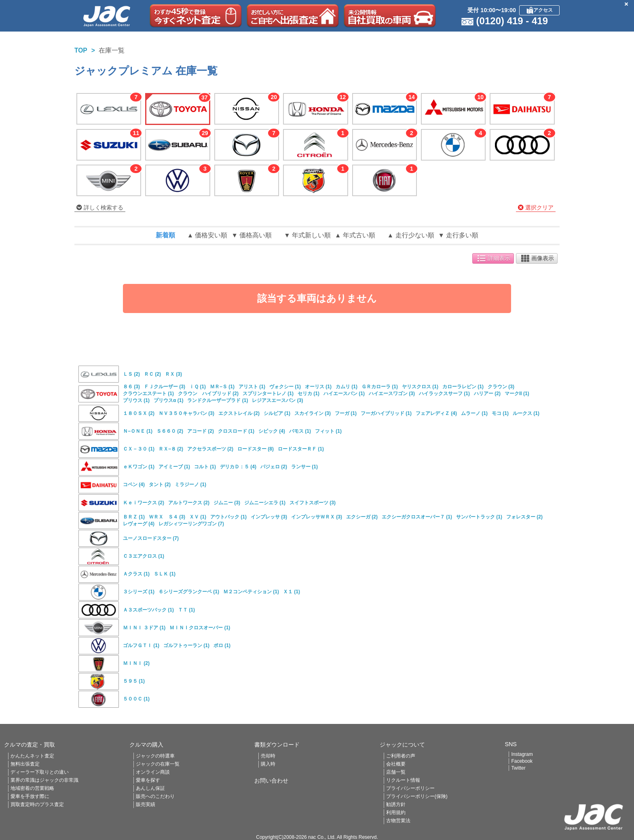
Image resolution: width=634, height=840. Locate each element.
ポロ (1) (222, 645)
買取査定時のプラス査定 (37, 804)
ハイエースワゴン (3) (392, 394)
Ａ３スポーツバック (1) (148, 610)
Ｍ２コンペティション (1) (251, 592)
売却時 (268, 756)
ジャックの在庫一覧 (158, 764)
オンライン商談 (153, 772)
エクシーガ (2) (362, 517)
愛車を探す (148, 780)
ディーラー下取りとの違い (40, 772)
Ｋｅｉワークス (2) (144, 503)
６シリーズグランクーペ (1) (189, 592)
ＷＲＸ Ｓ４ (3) (167, 517)
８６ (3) (131, 387)
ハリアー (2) (487, 394)
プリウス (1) (136, 400)
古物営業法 (398, 821)
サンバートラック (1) (479, 517)
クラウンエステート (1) (148, 394)
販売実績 (146, 804)
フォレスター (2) (524, 517)
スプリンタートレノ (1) (268, 394)
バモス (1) (300, 431)
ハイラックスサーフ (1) (444, 394)
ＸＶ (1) (198, 517)
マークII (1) (517, 394)
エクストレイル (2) (239, 413)
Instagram (522, 754)
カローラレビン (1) (463, 387)
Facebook (522, 761)
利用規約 (396, 812)
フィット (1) (328, 431)
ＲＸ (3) (173, 374)
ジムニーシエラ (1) (265, 503)
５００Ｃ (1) (136, 699)
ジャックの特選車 (155, 756)
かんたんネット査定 (32, 756)
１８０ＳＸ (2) (139, 413)
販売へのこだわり (155, 796)
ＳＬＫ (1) (165, 574)
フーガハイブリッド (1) (386, 413)
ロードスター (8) (256, 449)
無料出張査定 (25, 764)
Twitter (518, 768)
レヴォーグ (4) (139, 524)
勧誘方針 (396, 804)
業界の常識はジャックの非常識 (44, 780)
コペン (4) (134, 485)
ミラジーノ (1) (190, 485)
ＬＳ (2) (131, 374)
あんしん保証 (150, 788)
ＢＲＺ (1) (134, 517)
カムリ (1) (347, 387)
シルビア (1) (277, 413)
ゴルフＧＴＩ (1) (141, 645)
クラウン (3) (501, 387)
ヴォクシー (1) (285, 387)
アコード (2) (201, 431)
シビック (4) (272, 431)
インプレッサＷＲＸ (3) (317, 517)
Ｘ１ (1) (292, 592)
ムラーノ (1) (474, 413)
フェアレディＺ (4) (436, 413)
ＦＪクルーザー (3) (165, 387)
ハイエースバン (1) (344, 394)
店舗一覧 (396, 772)
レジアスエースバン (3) (277, 400)
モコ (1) (500, 413)
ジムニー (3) (227, 503)
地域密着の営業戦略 (32, 788)
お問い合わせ (271, 781)
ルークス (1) (526, 413)
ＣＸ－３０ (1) (139, 449)
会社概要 (396, 764)
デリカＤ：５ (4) (238, 467)
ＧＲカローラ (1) (380, 387)
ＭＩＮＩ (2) (136, 663)
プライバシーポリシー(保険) (417, 796)
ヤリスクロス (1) (420, 387)
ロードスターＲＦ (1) (301, 449)
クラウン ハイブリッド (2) (208, 394)
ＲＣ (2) (152, 374)
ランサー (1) (304, 467)
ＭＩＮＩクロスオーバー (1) (200, 628)
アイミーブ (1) (174, 467)
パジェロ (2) (274, 467)
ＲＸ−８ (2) (171, 449)
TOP (81, 50)
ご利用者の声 (401, 756)
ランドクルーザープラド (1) (218, 400)
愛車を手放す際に (30, 796)
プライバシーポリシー (410, 788)
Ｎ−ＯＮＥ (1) (138, 431)
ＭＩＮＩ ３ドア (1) (144, 628)
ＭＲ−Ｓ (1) (222, 387)
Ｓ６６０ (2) (170, 431)
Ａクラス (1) (136, 574)
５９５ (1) (134, 681)
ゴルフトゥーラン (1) (186, 645)
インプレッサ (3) (269, 517)
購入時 (268, 764)
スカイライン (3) (313, 413)
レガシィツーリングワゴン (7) (191, 524)
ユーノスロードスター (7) (151, 538)
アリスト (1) (252, 387)
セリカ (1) (309, 394)
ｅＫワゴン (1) (139, 467)
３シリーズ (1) (139, 592)
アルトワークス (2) (189, 503)
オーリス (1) (318, 387)
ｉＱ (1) (198, 387)
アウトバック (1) (228, 517)
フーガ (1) (346, 413)
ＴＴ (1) (186, 610)
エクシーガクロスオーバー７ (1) (417, 517)
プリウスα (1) (168, 400)
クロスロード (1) (236, 431)
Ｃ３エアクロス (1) (144, 556)
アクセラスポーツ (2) (210, 449)
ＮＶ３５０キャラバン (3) (186, 413)
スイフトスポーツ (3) (313, 503)
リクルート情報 (403, 780)
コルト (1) (205, 467)
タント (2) (160, 485)
